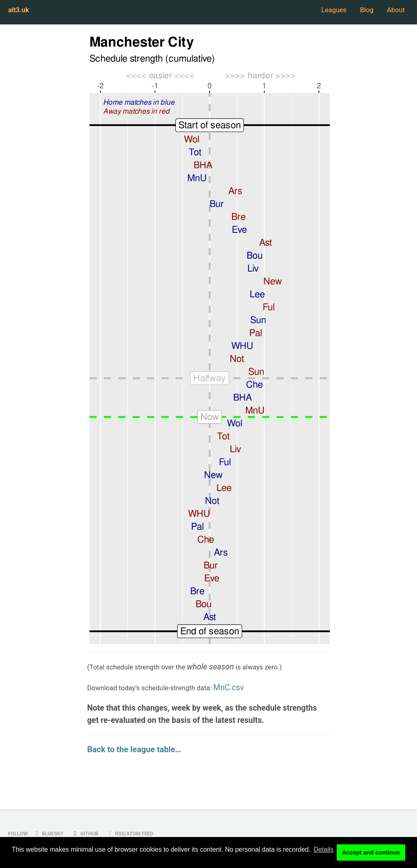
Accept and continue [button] (371, 853)
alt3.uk (21, 12)
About (394, 12)
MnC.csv (256, 690)
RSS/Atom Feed (147, 833)
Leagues (319, 12)
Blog (359, 12)
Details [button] (324, 853)
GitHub (96, 833)
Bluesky (55, 833)
